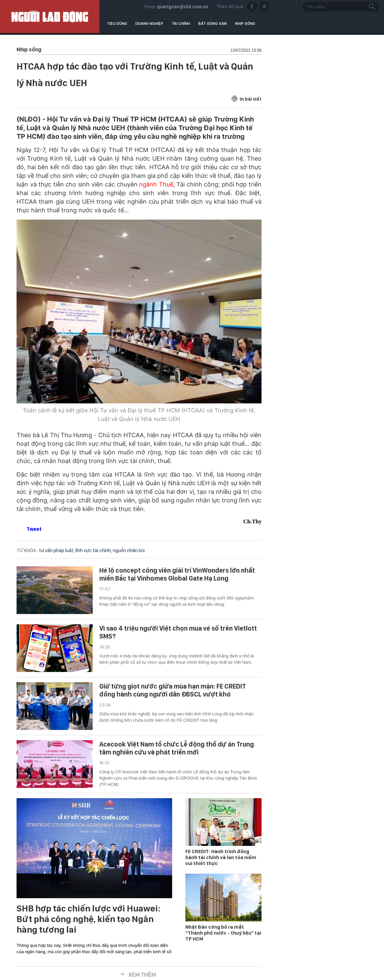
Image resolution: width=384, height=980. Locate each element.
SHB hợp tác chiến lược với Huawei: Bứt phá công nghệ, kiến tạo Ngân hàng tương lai (88, 919)
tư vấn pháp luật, (57, 550)
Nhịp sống (245, 24)
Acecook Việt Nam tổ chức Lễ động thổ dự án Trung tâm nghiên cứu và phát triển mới (177, 748)
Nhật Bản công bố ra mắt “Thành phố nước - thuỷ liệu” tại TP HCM (223, 933)
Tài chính (181, 24)
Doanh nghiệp (149, 24)
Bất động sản (213, 24)
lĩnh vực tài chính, (94, 550)
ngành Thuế (156, 184)
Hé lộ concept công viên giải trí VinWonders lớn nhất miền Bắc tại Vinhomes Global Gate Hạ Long (177, 574)
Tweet (34, 529)
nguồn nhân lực (129, 550)
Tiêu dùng (117, 24)
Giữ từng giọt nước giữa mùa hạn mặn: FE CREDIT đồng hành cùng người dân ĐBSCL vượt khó (173, 690)
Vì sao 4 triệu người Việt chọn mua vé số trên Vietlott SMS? (178, 632)
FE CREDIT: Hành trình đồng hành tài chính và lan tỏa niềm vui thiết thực (221, 857)
